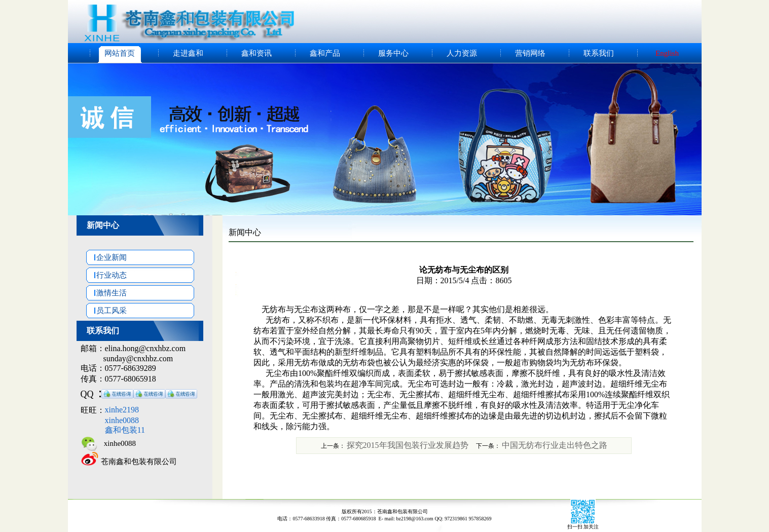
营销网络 (530, 53)
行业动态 (106, 275)
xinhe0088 (117, 443)
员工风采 (106, 311)
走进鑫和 (188, 53)
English (667, 53)
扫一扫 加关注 (583, 527)
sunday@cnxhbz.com (138, 358)
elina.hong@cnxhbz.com (145, 348)
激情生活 (106, 293)
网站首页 (120, 53)
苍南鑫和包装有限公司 (139, 462)
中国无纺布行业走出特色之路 (555, 445)
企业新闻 (106, 257)
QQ (87, 394)
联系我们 (599, 53)
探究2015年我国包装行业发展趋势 (408, 445)
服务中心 (393, 53)
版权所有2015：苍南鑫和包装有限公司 (385, 511)
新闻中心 (103, 225)
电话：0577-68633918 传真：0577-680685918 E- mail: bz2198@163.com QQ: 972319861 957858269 (384, 519)
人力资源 (462, 53)
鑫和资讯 (257, 53)
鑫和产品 (325, 53)
